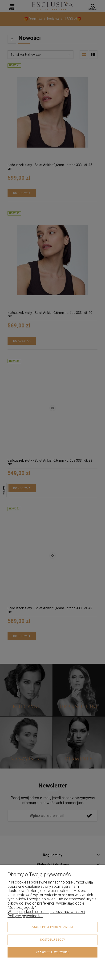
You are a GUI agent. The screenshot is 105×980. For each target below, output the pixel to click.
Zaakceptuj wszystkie (52, 952)
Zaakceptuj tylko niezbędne (53, 927)
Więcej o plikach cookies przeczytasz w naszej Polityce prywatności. (46, 914)
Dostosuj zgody (53, 940)
